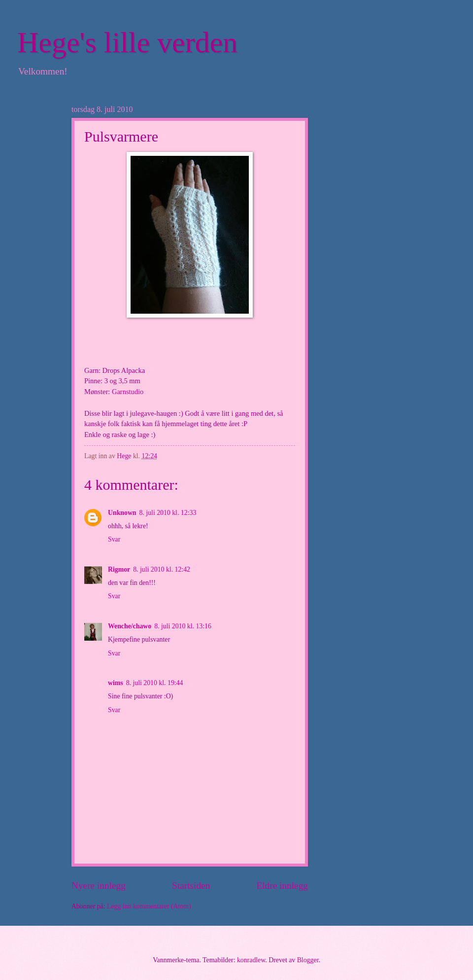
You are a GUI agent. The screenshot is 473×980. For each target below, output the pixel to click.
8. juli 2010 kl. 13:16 (183, 626)
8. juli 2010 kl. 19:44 (155, 683)
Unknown (122, 513)
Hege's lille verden (127, 42)
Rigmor (119, 569)
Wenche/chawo (130, 626)
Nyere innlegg (99, 886)
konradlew (251, 960)
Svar (114, 539)
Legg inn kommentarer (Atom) (149, 906)
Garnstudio (128, 392)
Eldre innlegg (282, 886)
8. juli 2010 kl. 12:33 (168, 513)
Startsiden (191, 886)
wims (116, 683)
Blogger (308, 960)
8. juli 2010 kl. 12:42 (162, 569)
